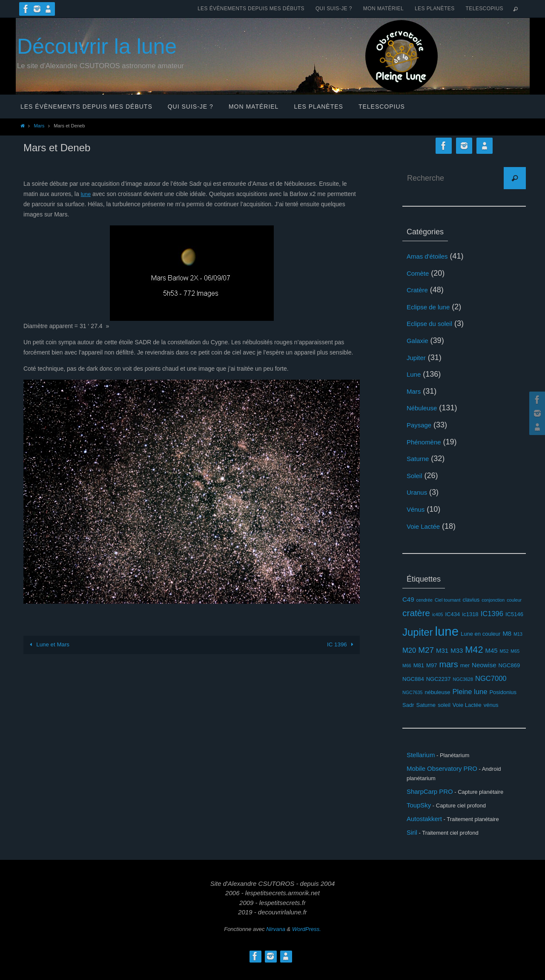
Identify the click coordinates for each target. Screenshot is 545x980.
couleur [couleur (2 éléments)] (514, 600)
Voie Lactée (427, 526)
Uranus (419, 492)
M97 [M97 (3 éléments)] (432, 665)
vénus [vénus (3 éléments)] (491, 705)
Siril (413, 845)
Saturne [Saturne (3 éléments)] (426, 705)
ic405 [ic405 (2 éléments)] (437, 614)
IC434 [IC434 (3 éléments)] (453, 614)
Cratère (419, 290)
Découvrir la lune (97, 46)
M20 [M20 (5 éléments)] (409, 650)
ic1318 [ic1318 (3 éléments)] (470, 614)
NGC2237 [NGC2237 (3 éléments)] (439, 679)
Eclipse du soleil (434, 323)
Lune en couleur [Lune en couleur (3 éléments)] (480, 634)
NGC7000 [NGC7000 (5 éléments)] (491, 679)
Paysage (422, 425)
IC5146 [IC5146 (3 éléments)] (514, 614)
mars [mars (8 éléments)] (448, 664)
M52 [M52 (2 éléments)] (504, 651)
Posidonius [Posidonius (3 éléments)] (503, 692)
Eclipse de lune (433, 307)
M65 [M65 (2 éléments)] (515, 651)
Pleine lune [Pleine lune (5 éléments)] (470, 692)
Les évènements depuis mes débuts (251, 9)
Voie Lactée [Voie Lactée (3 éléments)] (467, 705)
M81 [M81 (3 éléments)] (419, 665)
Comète (420, 273)
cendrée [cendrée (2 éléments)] (424, 600)
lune (86, 194)
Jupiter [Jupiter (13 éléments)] (418, 632)
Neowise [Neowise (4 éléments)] (484, 665)
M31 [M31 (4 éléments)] (442, 650)
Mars (39, 126)
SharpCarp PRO (435, 797)
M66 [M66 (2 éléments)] (407, 666)
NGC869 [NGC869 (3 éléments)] (509, 665)
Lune (415, 374)
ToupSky (421, 813)
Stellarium (424, 756)
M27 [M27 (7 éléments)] (426, 650)
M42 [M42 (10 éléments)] (474, 650)
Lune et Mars (49, 644)
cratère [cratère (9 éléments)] (416, 613)
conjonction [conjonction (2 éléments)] (493, 600)
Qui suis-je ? (334, 9)
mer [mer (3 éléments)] (465, 665)
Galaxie (420, 340)
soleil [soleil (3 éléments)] (444, 705)
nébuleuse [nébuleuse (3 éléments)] (437, 692)
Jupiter (418, 357)
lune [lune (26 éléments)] (447, 631)
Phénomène (427, 442)
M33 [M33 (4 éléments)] (457, 650)
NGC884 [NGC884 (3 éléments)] (413, 679)
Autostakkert (428, 829)
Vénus (417, 509)
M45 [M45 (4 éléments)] (491, 650)
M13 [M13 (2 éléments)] (518, 634)
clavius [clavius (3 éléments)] (471, 600)
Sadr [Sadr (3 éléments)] (408, 705)
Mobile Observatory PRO (449, 772)
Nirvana (276, 942)
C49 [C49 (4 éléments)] (408, 599)
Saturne (420, 458)
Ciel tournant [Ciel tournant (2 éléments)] (447, 600)
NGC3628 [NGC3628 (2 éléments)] (463, 679)
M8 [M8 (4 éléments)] (507, 633)
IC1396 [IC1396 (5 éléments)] (492, 614)
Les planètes (435, 9)
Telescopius (485, 9)
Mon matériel (383, 9)
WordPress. (307, 942)
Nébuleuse (425, 408)
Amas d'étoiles (432, 256)
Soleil (416, 476)
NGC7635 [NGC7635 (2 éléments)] (412, 692)
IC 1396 (341, 644)
